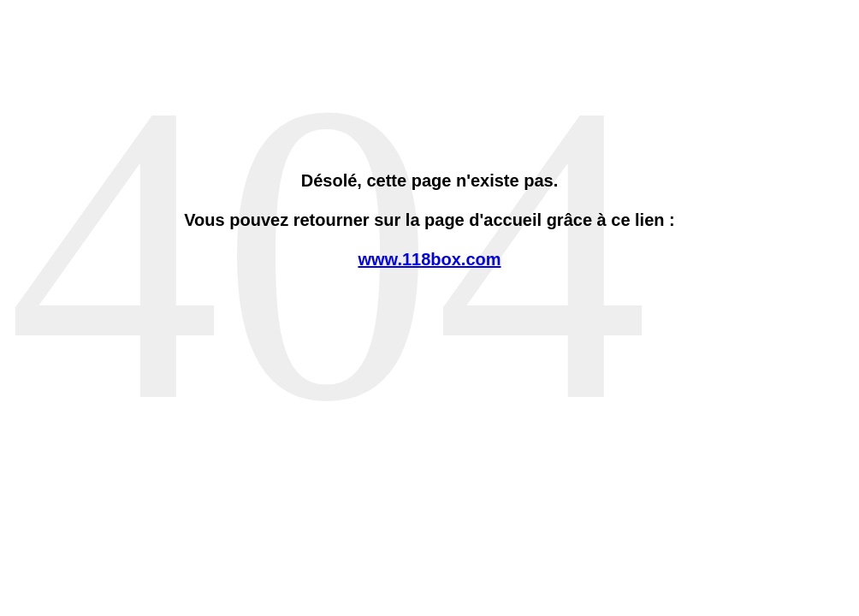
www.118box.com (429, 259)
